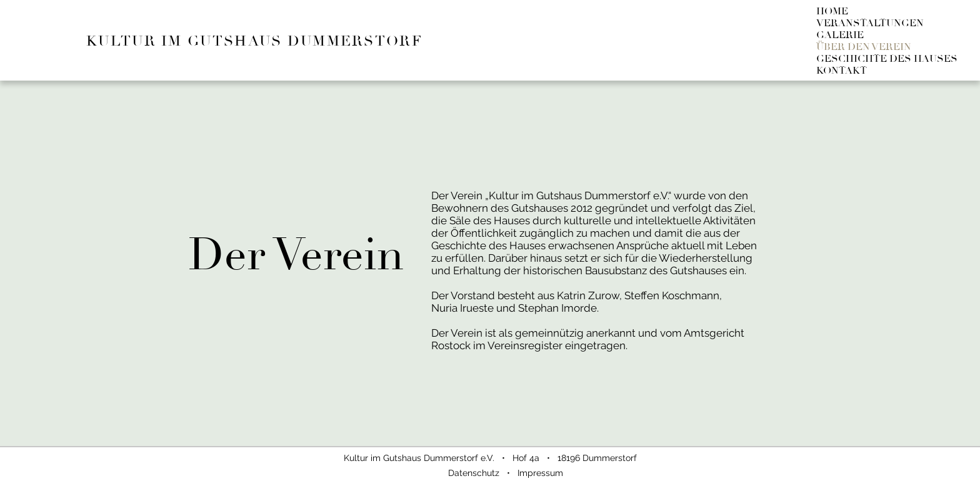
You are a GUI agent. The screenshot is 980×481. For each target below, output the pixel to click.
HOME (832, 12)
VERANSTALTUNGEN (870, 23)
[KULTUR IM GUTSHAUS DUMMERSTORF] (269, 40)
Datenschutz (474, 473)
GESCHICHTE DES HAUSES (887, 59)
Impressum (540, 473)
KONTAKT (842, 71)
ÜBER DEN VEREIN (864, 47)
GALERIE (840, 35)
